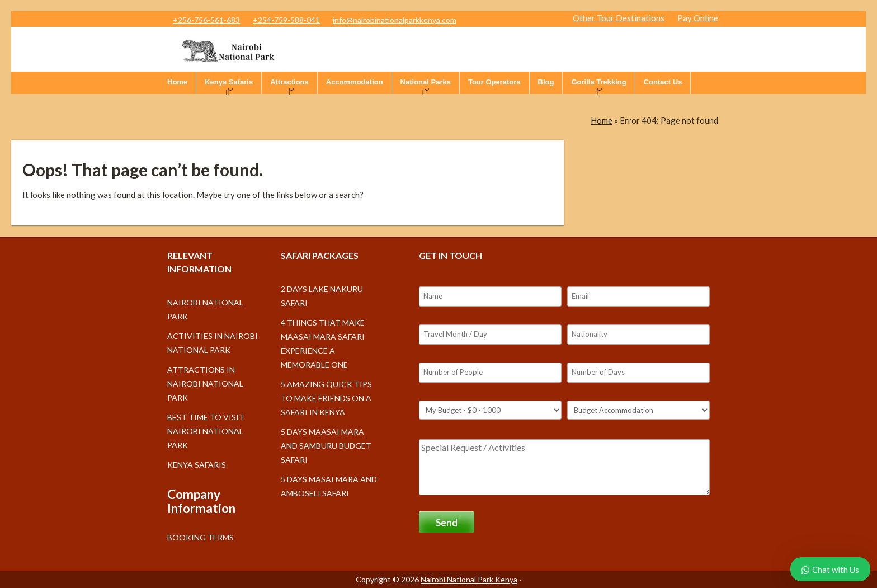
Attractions (289, 82)
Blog (546, 82)
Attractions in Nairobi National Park (205, 384)
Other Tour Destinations (619, 18)
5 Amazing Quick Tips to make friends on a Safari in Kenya (326, 398)
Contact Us (663, 82)
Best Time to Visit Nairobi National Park (206, 431)
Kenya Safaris (229, 82)
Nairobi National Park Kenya (469, 579)
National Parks (426, 82)
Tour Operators (494, 82)
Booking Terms (201, 537)
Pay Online (698, 18)
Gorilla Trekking (598, 82)
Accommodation (355, 82)
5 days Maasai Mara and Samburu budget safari (326, 446)
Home (177, 82)
